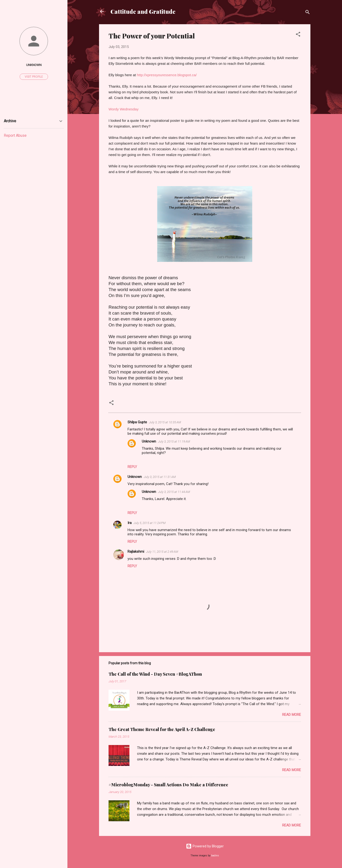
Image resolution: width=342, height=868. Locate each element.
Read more (292, 715)
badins (215, 856)
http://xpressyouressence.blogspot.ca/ (167, 75)
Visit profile (34, 77)
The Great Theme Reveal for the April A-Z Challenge (162, 729)
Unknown (149, 441)
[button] (298, 35)
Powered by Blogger (205, 846)
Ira (130, 523)
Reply (132, 467)
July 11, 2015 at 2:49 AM (162, 552)
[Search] (308, 13)
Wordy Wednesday (123, 109)
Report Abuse (15, 135)
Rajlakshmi (136, 552)
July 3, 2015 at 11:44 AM (174, 492)
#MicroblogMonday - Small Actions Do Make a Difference (168, 785)
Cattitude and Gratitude (143, 11)
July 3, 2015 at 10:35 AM (165, 422)
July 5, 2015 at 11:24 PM (150, 523)
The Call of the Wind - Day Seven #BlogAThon (155, 674)
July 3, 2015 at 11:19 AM (174, 441)
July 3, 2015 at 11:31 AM (160, 477)
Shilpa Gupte (137, 422)
